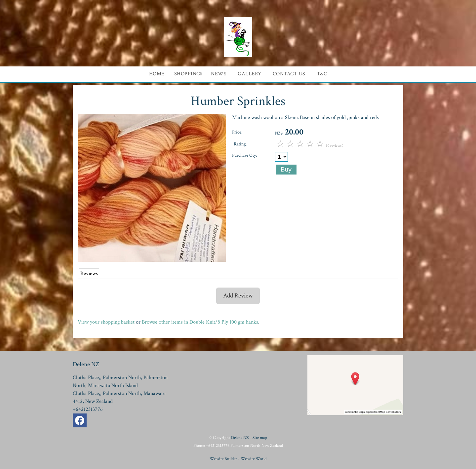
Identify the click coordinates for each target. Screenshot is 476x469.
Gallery (250, 74)
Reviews (89, 274)
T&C (322, 74)
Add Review (238, 296)
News (219, 74)
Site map (260, 438)
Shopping (187, 74)
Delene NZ (240, 438)
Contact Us (289, 74)
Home (157, 74)
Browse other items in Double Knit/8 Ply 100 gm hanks (200, 322)
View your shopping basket (106, 322)
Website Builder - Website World (238, 459)
